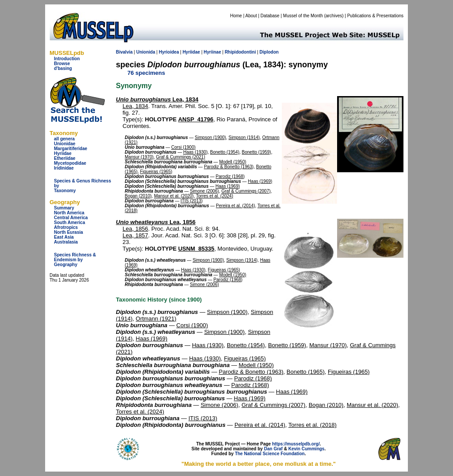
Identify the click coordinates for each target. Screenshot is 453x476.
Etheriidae (65, 158)
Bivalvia (124, 52)
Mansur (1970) (139, 157)
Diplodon (269, 52)
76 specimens (146, 73)
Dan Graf (273, 449)
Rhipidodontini (240, 52)
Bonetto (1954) (225, 152)
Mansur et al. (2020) (174, 196)
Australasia (66, 242)
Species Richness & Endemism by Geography (75, 260)
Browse (62, 64)
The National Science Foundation (270, 454)
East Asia (64, 237)
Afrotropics (66, 227)
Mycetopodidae (70, 163)
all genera (64, 139)
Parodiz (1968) (230, 176)
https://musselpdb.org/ (296, 444)
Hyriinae (212, 52)
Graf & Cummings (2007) (246, 191)
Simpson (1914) (244, 137)
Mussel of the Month (303, 16)
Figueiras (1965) (156, 172)
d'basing (63, 68)
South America (69, 223)
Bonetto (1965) (306, 372)
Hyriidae (63, 153)
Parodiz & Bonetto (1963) (229, 167)
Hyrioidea (169, 52)
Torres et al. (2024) (215, 196)
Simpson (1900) (210, 137)
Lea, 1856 (156, 222)
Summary (64, 208)
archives (334, 16)
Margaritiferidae (71, 149)
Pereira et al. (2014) (235, 206)
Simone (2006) (204, 191)
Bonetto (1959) (257, 152)
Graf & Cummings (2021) (181, 157)
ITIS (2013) (192, 201)
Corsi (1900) (183, 147)
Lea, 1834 (157, 99)
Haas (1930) (195, 152)
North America (69, 213)
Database (270, 16)
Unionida (146, 52)
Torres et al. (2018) (313, 425)
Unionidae (65, 144)
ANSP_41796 (196, 119)
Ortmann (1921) (156, 319)
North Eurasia (69, 232)
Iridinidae (64, 168)
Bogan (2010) (138, 196)
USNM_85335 (196, 249)
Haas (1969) (260, 181)
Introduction (67, 59)
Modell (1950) (232, 162)
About (251, 16)
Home (236, 16)
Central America (71, 218)
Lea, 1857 (135, 235)
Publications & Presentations (375, 16)
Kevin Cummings (307, 449)
